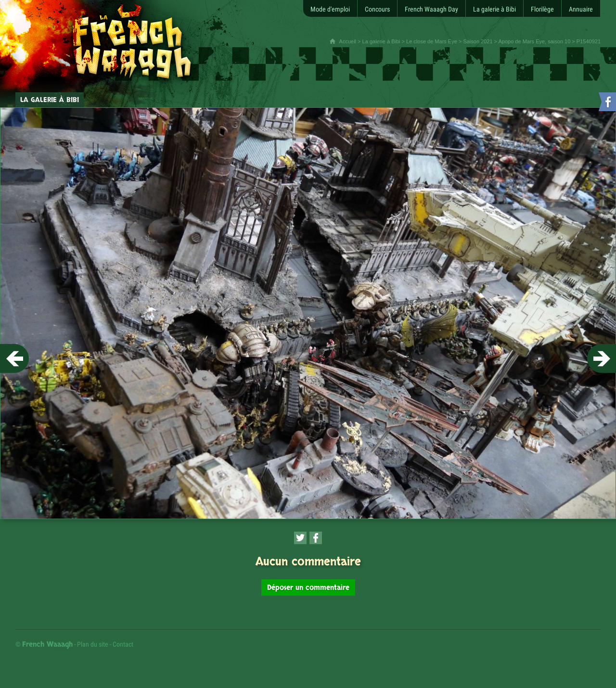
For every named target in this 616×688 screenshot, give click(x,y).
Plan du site (93, 644)
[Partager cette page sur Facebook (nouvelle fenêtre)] (316, 538)
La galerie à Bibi (381, 41)
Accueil (348, 41)
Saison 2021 (478, 41)
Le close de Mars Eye (432, 41)
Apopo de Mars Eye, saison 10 (534, 41)
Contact (123, 644)
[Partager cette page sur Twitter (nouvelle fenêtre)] (300, 538)
